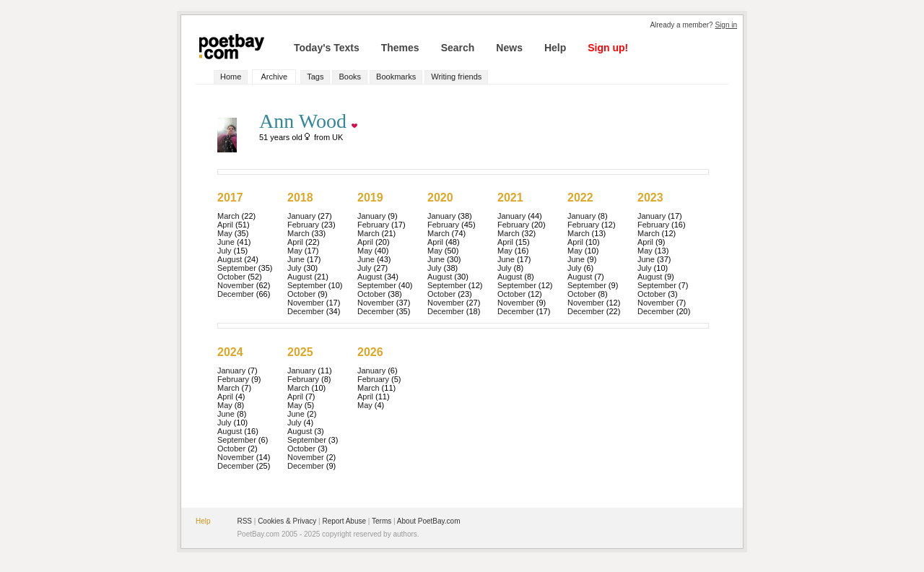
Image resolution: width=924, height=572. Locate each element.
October (231, 277)
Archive (274, 77)
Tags (315, 77)
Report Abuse (344, 521)
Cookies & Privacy (287, 521)
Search (458, 48)
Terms (382, 521)
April (225, 225)
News (509, 48)
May (225, 233)
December (236, 294)
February (303, 225)
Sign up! (608, 48)
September (237, 268)
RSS (244, 521)
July (225, 251)
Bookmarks (396, 77)
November (236, 285)
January (301, 216)
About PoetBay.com (429, 521)
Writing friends (456, 77)
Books (350, 77)
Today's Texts (327, 48)
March (228, 216)
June (226, 242)
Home (231, 77)
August (230, 259)
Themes (400, 48)
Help (555, 48)
